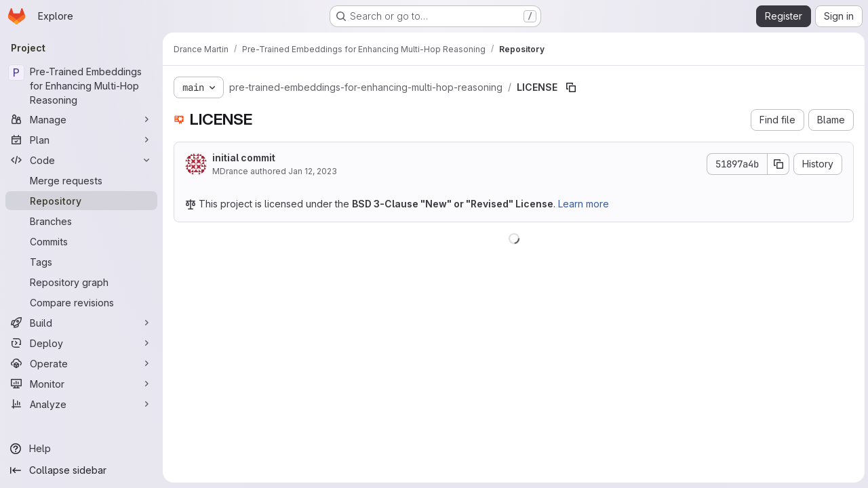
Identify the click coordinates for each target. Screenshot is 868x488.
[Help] (81, 449)
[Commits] (81, 241)
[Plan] (81, 140)
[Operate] (81, 363)
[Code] (81, 160)
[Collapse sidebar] (81, 470)
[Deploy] (81, 343)
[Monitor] (81, 384)
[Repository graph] (81, 282)
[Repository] (81, 201)
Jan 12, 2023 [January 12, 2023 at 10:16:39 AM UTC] (313, 171)
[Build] (81, 323)
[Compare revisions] (81, 302)
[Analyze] (81, 404)
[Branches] (81, 221)
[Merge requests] (81, 180)
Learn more (584, 204)
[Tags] (81, 262)
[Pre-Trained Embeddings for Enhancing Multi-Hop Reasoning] (81, 86)
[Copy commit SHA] (776, 164)
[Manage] (81, 119)
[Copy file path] (571, 87)
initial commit (244, 158)
